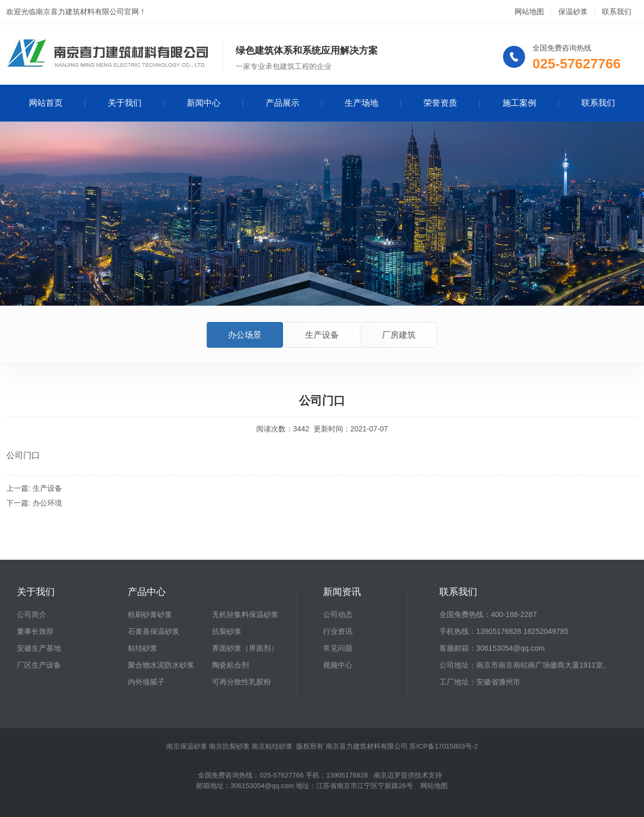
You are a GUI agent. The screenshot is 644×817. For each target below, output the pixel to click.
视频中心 (338, 665)
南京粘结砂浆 (272, 746)
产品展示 (283, 103)
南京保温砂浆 (187, 746)
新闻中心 (204, 103)
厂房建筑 (399, 335)
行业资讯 (338, 631)
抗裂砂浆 (227, 631)
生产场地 (361, 103)
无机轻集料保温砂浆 (245, 614)
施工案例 (519, 103)
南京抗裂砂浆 (229, 746)
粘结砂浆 (143, 648)
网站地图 (529, 12)
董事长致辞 (35, 631)
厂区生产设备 (39, 665)
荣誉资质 (440, 103)
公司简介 (32, 614)
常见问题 (338, 648)
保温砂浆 (573, 12)
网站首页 (46, 103)
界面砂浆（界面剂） (245, 648)
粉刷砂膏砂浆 (150, 614)
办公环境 (47, 503)
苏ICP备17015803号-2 (444, 746)
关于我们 (125, 103)
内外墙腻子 (146, 682)
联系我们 (617, 12)
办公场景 (245, 335)
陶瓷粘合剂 (230, 665)
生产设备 (322, 335)
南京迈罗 (387, 775)
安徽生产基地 (39, 648)
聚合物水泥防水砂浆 (161, 665)
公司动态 (338, 614)
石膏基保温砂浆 (154, 631)
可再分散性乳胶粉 (241, 682)
